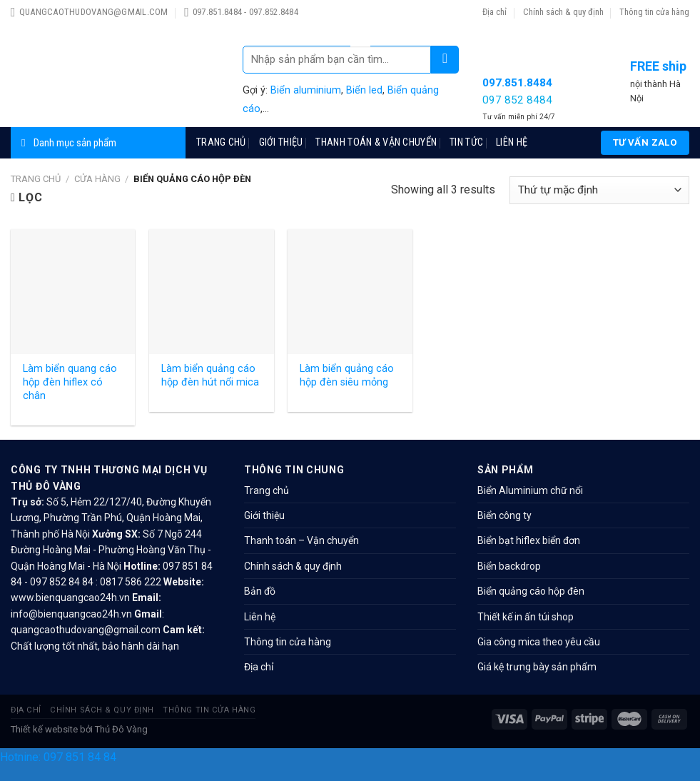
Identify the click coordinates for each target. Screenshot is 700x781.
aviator (366, 34)
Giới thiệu (281, 142)
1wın (358, 20)
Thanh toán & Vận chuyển (376, 142)
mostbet (356, 28)
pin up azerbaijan (356, 45)
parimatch (359, 32)
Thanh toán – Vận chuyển (301, 540)
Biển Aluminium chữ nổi (530, 490)
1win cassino (354, 13)
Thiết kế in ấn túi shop (526, 617)
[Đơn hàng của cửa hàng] (599, 190)
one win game (366, 43)
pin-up (354, 26)
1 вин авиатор (359, 24)
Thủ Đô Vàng (121, 729)
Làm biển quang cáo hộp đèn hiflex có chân (70, 382)
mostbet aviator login (360, 17)
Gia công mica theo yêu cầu (539, 642)
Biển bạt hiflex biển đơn (529, 540)
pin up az (367, 45)
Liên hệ (512, 142)
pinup (355, 18)
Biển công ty (504, 515)
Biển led (364, 90)
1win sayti (363, 35)
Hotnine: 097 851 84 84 (58, 757)
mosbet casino (360, 37)
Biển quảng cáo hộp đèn (531, 591)
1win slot (359, 13)
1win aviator (361, 34)
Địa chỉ (494, 12)
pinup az (362, 45)
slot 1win (366, 24)
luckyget (367, 32)
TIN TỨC (466, 142)
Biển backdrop (509, 566)
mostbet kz (360, 41)
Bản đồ (260, 591)
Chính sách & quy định (563, 12)
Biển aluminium (306, 90)
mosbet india (355, 34)
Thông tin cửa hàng (654, 12)
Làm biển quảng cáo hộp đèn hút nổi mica (210, 376)
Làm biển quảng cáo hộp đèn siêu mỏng (347, 376)
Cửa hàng (97, 179)
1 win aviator (358, 26)
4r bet (359, 35)
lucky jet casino (359, 22)
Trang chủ (221, 142)
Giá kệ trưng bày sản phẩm (537, 667)
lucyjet (359, 40)
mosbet (356, 15)
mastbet (354, 40)
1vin (355, 32)
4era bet (360, 15)
